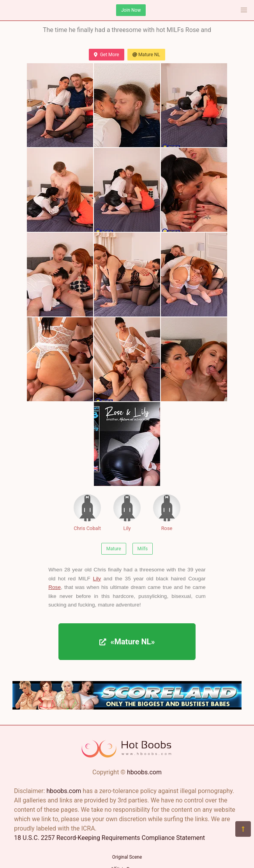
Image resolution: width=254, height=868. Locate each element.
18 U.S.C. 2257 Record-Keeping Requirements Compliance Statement (109, 838)
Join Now (131, 10)
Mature (114, 549)
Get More (106, 55)
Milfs (143, 549)
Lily (127, 513)
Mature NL (146, 55)
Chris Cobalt (87, 513)
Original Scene (127, 857)
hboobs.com (144, 772)
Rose (167, 513)
